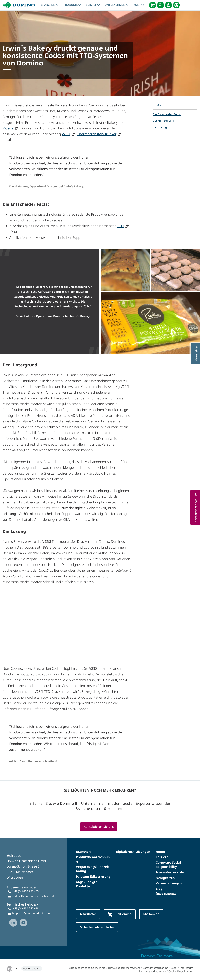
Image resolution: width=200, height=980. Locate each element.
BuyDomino (120, 914)
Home (160, 852)
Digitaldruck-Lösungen (133, 852)
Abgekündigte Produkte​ (87, 884)
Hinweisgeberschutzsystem (124, 968)
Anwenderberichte (170, 872)
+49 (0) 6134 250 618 (26, 908)
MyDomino (151, 914)
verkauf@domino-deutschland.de (34, 896)
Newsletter (88, 914)
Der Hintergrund (163, 121)
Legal (174, 968)
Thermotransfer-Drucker (97, 134)
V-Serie (8, 128)
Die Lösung (160, 127)
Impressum (186, 968)
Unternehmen (117, 5)
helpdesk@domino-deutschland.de (35, 913)
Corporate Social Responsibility (168, 865)
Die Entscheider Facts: (167, 114)
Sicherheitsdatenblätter (97, 927)
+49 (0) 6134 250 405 (26, 891)
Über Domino (166, 894)
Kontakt (139, 5)
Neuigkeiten (165, 878)
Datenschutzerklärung (155, 968)
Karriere (162, 857)
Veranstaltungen (169, 883)
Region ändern (32, 968)
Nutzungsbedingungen (153, 971)
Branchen (50, 5)
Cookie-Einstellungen (181, 971)
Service (93, 5)
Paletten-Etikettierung (93, 877)
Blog (159, 889)
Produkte (72, 5)
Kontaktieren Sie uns (99, 827)
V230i (66, 134)
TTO (121, 226)
